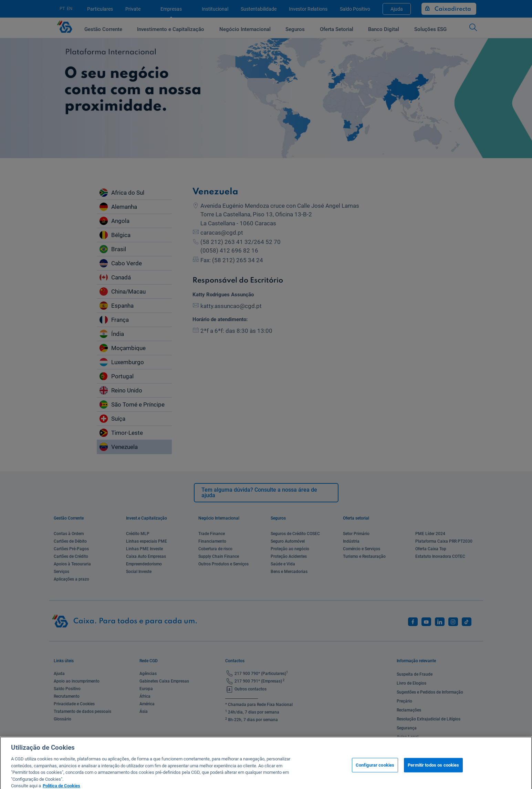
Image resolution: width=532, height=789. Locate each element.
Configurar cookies (375, 771)
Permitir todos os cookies (433, 771)
